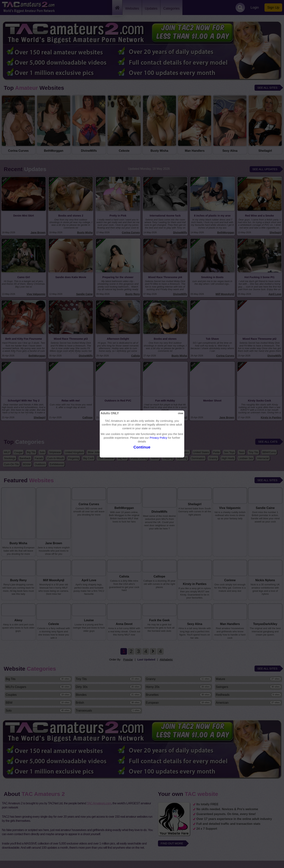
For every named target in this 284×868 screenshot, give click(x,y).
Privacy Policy (158, 438)
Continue (142, 447)
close (181, 413)
